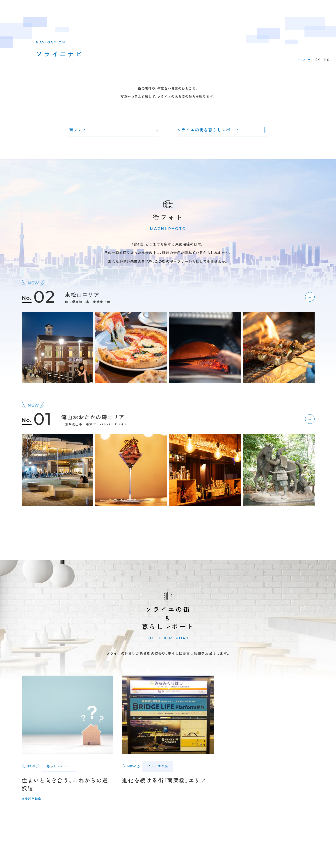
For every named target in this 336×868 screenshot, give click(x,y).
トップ (301, 59)
